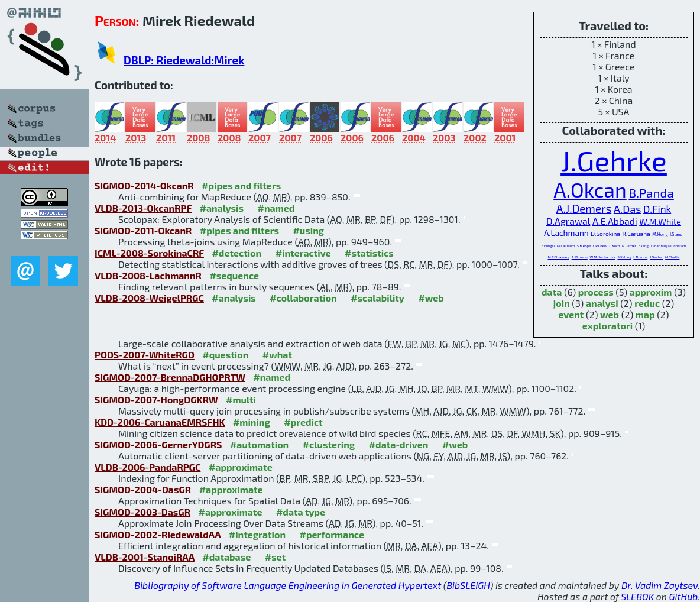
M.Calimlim (566, 246)
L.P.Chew (600, 246)
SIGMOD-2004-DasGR (143, 489)
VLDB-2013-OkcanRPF (143, 208)
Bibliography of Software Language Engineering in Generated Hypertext (288, 585)
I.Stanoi (677, 234)
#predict (303, 422)
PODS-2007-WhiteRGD (145, 355)
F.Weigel (548, 246)
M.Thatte (672, 257)
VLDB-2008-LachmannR (148, 275)
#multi (241, 399)
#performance (332, 534)
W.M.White (660, 221)
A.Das (628, 209)
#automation (259, 444)
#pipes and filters (241, 185)
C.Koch (614, 246)
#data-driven (399, 444)
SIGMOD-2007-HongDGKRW (156, 399)
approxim (651, 292)
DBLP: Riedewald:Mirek (184, 60)
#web (431, 298)
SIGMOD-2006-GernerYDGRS (158, 444)
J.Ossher (657, 257)
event (571, 314)
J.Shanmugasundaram (668, 246)
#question (225, 355)
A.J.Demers (584, 208)
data (552, 292)
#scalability (377, 298)
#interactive (303, 253)
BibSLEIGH (468, 585)
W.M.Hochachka (602, 257)
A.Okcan (590, 190)
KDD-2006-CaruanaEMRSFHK (160, 422)
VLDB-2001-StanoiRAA (145, 557)
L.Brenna (640, 257)
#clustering (329, 444)
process (596, 292)
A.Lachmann (566, 233)
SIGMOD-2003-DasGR (142, 512)
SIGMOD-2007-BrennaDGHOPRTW (170, 377)
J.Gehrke (614, 160)
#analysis (222, 208)
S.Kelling (624, 257)
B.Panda (651, 192)
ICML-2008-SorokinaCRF (149, 253)
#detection (236, 253)
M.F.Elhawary (559, 257)
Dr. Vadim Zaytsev (660, 585)
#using (308, 230)
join (562, 303)
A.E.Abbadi (615, 221)
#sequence (234, 275)
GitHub (684, 596)
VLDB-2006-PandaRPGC (148, 467)
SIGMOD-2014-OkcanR (144, 185)
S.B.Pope (584, 246)
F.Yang (644, 246)
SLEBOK (637, 596)
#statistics (369, 253)
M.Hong (660, 234)
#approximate (241, 467)
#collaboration (303, 298)
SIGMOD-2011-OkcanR (143, 230)
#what (277, 355)
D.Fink (657, 209)
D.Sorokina (605, 234)
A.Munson (580, 257)
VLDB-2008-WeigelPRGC (149, 298)
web (610, 314)
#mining (252, 422)
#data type (301, 512)
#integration (257, 534)
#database (226, 557)
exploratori (608, 326)
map (645, 314)
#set (276, 557)
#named (276, 208)
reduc (647, 303)
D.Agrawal (568, 221)
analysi (602, 303)
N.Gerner (629, 246)
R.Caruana (636, 234)
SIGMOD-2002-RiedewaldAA (158, 534)
